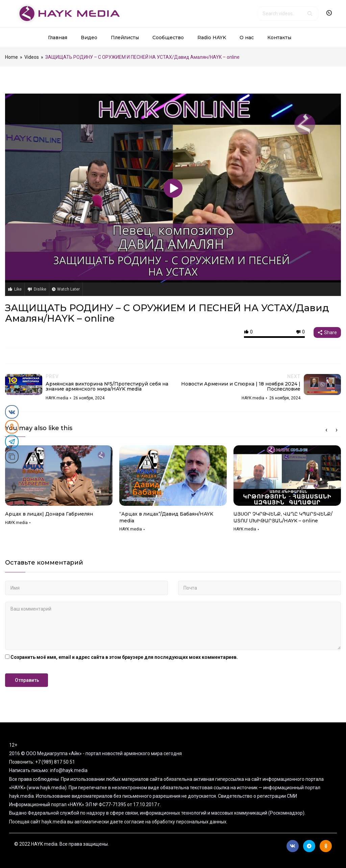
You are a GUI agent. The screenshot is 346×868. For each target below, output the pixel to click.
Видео (89, 38)
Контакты (279, 38)
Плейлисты (125, 38)
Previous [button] (326, 430)
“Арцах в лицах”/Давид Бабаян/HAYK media (166, 517)
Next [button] (337, 430)
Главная (58, 38)
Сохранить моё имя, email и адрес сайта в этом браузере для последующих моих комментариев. (124, 657)
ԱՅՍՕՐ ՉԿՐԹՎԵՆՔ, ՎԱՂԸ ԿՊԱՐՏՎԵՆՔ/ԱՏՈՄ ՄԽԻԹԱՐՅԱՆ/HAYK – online (283, 517)
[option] (59, 488)
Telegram (309, 846)
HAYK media (16, 523)
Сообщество (168, 38)
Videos (32, 57)
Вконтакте (293, 846)
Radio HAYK (212, 38)
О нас (247, 38)
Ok (326, 846)
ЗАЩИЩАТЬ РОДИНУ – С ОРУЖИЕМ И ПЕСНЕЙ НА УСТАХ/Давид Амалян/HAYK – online (167, 313)
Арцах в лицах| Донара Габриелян (49, 514)
